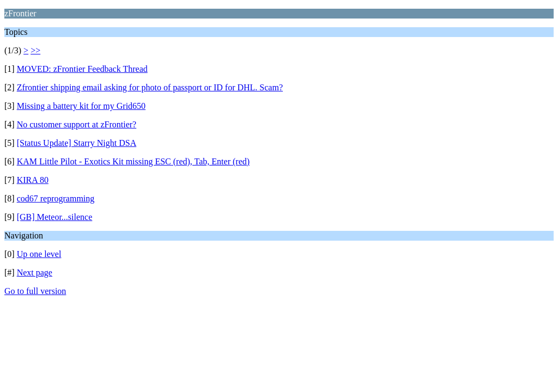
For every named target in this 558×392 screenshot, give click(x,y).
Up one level (39, 254)
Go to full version (35, 291)
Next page (35, 272)
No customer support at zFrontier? (77, 124)
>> (35, 50)
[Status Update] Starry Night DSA (77, 143)
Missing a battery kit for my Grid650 (81, 106)
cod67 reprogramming (56, 198)
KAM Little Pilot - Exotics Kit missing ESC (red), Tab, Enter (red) (133, 161)
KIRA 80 (33, 180)
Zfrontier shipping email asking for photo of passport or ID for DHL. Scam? (150, 87)
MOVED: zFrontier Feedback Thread (82, 69)
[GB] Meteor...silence (55, 217)
